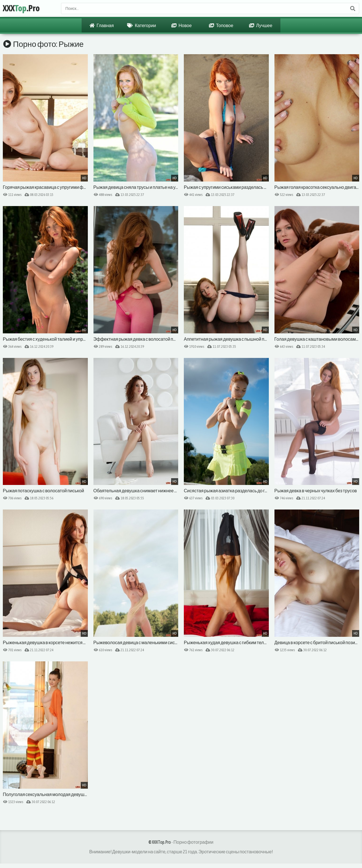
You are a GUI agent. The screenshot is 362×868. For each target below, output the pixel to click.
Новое (182, 25)
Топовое (221, 25)
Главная (102, 25)
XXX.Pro (21, 8)
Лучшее (261, 25)
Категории (141, 25)
